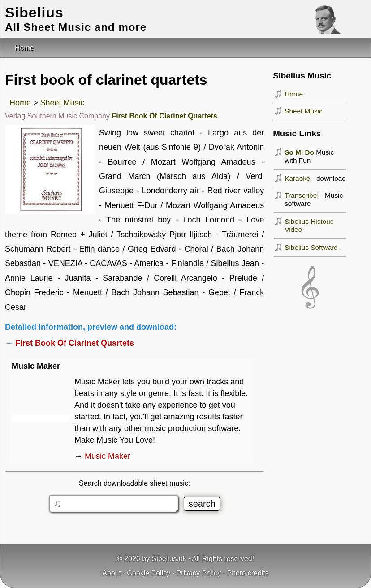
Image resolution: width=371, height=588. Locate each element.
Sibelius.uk (169, 559)
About (112, 573)
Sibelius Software (311, 247)
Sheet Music (63, 103)
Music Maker (108, 456)
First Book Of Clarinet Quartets (164, 116)
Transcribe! (302, 195)
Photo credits (248, 573)
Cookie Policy (149, 573)
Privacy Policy (199, 573)
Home (20, 103)
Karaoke (297, 178)
